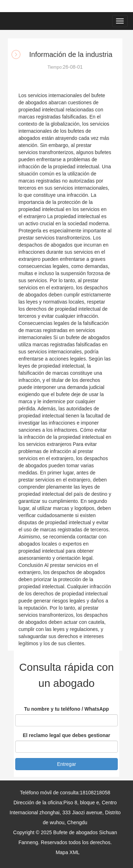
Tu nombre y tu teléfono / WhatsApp (66, 709)
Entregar (67, 764)
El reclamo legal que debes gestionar (66, 735)
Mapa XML (68, 852)
